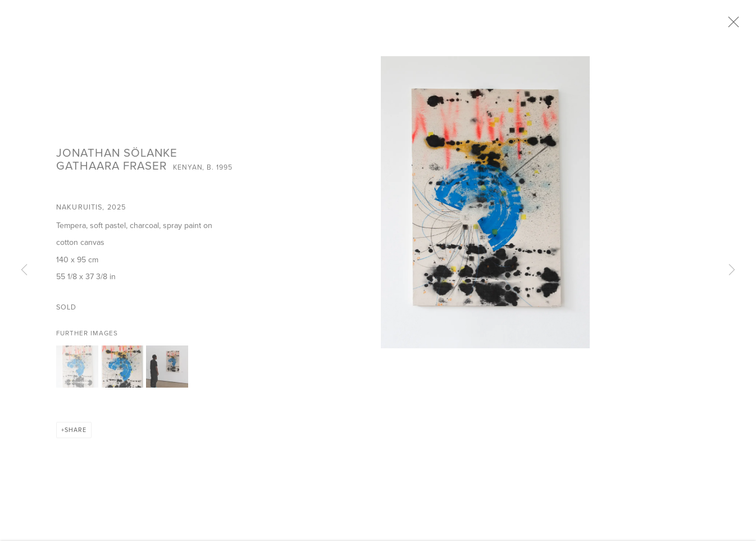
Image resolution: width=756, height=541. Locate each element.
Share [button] (76, 433)
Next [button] (732, 270)
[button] (77, 370)
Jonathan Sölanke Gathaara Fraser (117, 162)
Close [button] (735, 25)
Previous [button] (24, 270)
